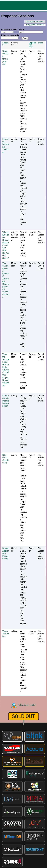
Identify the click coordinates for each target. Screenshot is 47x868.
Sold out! (23, 716)
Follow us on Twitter (27, 705)
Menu (43, 5)
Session (5, 44)
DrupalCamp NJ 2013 (16, 5)
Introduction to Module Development (6, 401)
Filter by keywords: (10, 35)
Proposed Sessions (36, 25)
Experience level (9, 30)
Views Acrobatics (6, 634)
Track (22, 30)
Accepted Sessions (35, 21)
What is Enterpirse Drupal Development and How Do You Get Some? (6, 245)
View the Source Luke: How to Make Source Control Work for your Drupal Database (6, 370)
